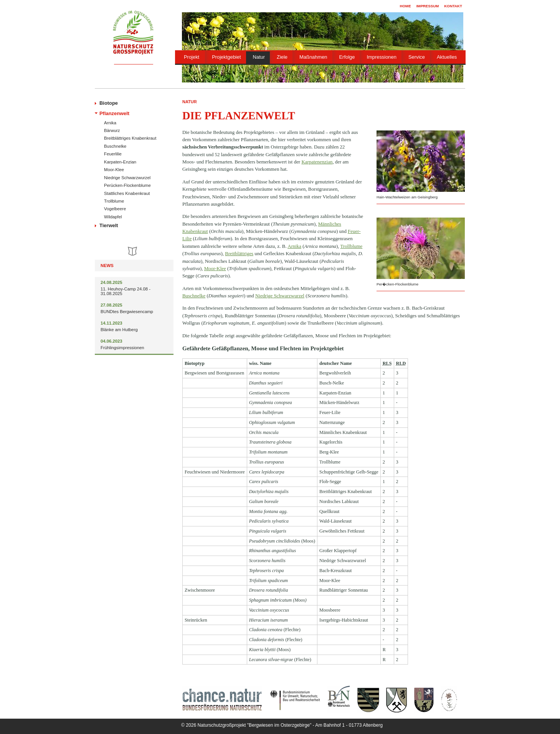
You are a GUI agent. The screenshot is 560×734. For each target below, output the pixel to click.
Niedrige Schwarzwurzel (127, 178)
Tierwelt (109, 225)
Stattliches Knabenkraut (127, 193)
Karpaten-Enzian (120, 162)
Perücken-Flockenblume (127, 185)
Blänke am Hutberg (119, 330)
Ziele (282, 57)
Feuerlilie (113, 154)
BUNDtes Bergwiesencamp (127, 312)
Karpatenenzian (317, 162)
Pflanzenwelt (114, 113)
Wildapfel (113, 217)
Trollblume (114, 201)
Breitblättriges (239, 253)
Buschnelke (115, 146)
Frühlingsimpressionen (122, 348)
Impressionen (381, 57)
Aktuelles (447, 57)
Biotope (109, 103)
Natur (259, 57)
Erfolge (347, 57)
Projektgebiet (226, 57)
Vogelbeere (115, 209)
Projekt (192, 57)
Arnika (110, 123)
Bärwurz (112, 130)
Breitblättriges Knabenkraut (130, 138)
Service (417, 57)
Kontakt (453, 6)
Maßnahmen (313, 57)
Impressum (428, 6)
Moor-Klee (114, 170)
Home (406, 6)
